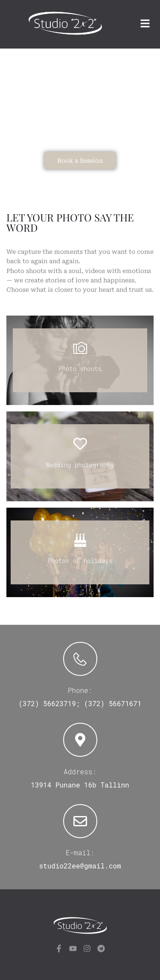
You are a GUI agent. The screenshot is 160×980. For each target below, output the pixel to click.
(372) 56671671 (113, 703)
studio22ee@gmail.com (80, 866)
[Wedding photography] (80, 444)
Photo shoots (80, 369)
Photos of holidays (80, 561)
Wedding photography (80, 465)
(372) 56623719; (49, 703)
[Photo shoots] (80, 348)
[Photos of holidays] (80, 540)
